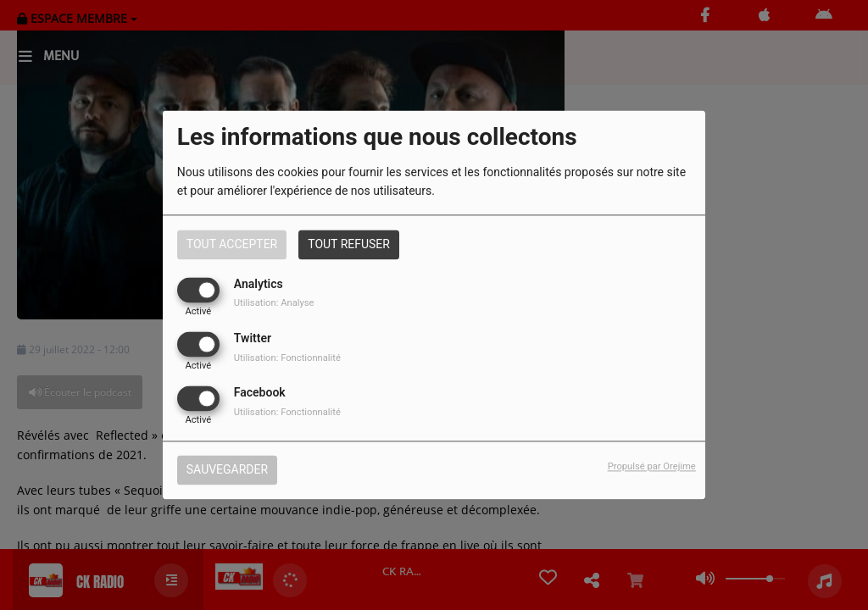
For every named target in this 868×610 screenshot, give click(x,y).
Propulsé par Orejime (652, 467)
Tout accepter (232, 244)
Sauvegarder (227, 470)
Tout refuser (349, 244)
